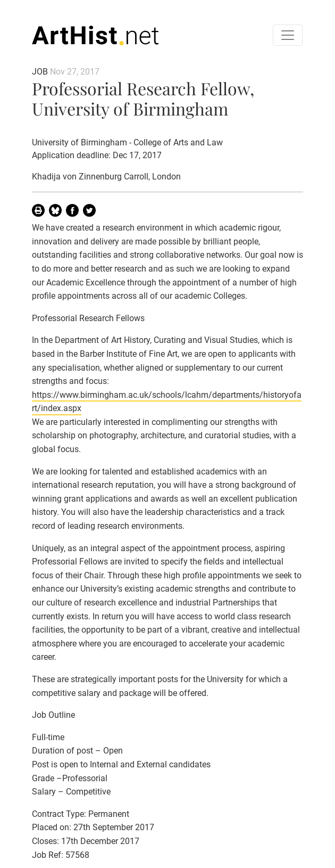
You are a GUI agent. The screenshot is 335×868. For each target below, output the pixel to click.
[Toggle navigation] (288, 35)
